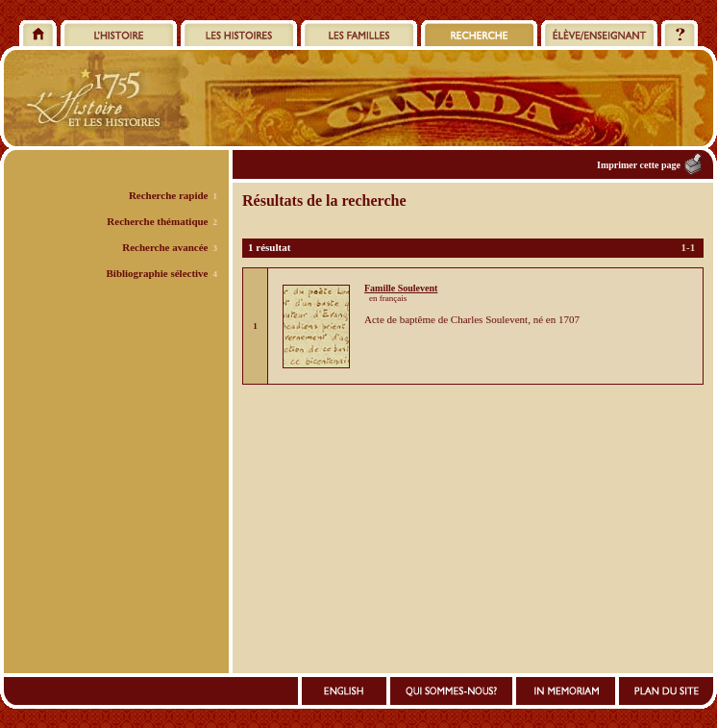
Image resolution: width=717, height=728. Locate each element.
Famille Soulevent (401, 288)
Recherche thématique (157, 221)
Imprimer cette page (639, 165)
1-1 (689, 247)
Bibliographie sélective (157, 273)
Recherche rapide (169, 195)
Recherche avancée (165, 247)
